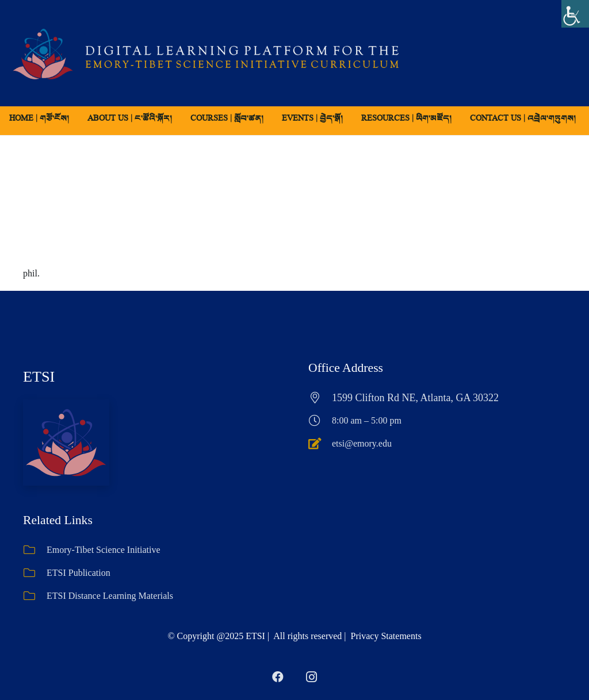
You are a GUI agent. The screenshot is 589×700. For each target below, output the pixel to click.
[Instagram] (311, 677)
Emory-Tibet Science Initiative (104, 550)
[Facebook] (278, 677)
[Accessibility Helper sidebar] (575, 14)
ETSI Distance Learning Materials (110, 596)
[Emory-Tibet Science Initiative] (35, 550)
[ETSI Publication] (35, 573)
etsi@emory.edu (362, 443)
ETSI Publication (79, 573)
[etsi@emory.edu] (320, 444)
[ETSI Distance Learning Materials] (35, 596)
